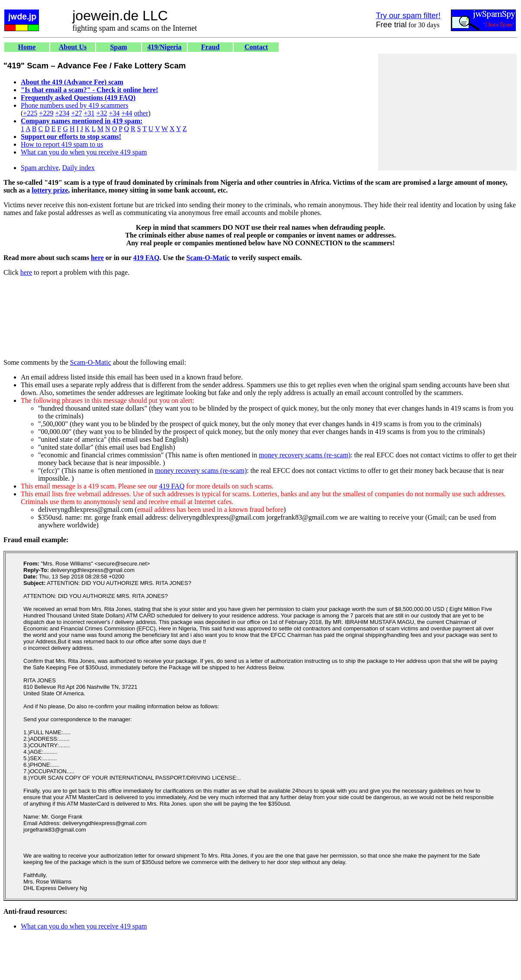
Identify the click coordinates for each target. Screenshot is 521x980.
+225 (30, 113)
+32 (101, 113)
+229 (46, 113)
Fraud (211, 47)
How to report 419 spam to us (62, 144)
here (97, 258)
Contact (256, 47)
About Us (73, 47)
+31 (89, 113)
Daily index (79, 168)
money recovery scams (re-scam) (305, 455)
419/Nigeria (164, 47)
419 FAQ (146, 258)
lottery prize (50, 190)
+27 (76, 113)
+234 (62, 113)
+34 (114, 113)
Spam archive (40, 168)
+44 (127, 113)
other (141, 113)
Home (27, 47)
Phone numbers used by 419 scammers (74, 105)
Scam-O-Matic (208, 258)
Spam (118, 47)
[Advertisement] (447, 112)
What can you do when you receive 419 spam (84, 152)
